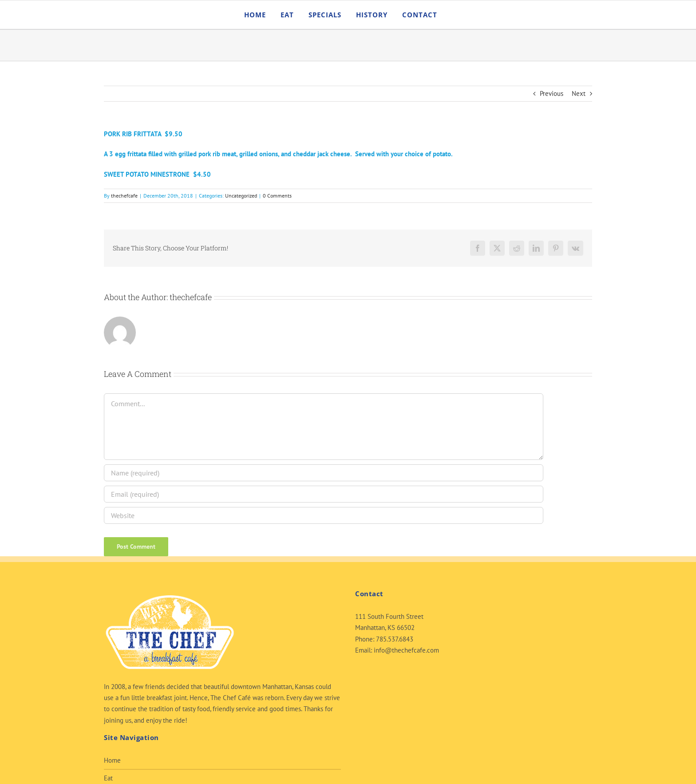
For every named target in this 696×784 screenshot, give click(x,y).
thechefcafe (124, 196)
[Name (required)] (324, 473)
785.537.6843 (395, 639)
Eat (108, 778)
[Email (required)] (324, 494)
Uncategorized (241, 196)
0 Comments (277, 196)
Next (579, 93)
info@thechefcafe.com (406, 650)
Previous (552, 93)
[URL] (324, 515)
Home (112, 760)
